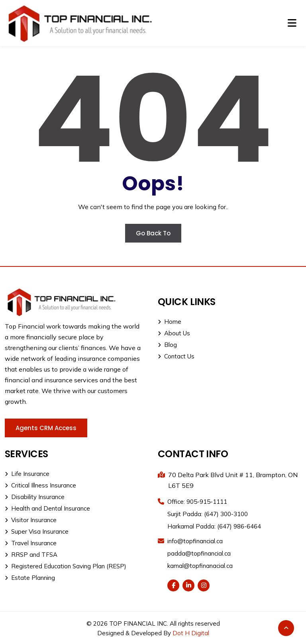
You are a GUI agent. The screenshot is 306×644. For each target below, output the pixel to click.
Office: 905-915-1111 (197, 502)
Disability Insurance (35, 497)
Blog (167, 345)
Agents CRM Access (46, 428)
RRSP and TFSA (31, 555)
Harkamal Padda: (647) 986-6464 (214, 526)
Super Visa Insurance (37, 531)
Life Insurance (27, 474)
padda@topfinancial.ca (199, 553)
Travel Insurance (31, 543)
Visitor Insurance (31, 520)
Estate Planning (30, 578)
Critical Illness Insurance (40, 485)
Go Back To (153, 233)
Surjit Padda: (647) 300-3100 (208, 514)
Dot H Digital (191, 633)
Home (170, 322)
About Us (174, 333)
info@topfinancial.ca (195, 541)
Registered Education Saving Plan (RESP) (66, 566)
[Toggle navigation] (292, 23)
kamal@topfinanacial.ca (200, 566)
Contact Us (176, 356)
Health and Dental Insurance (47, 508)
